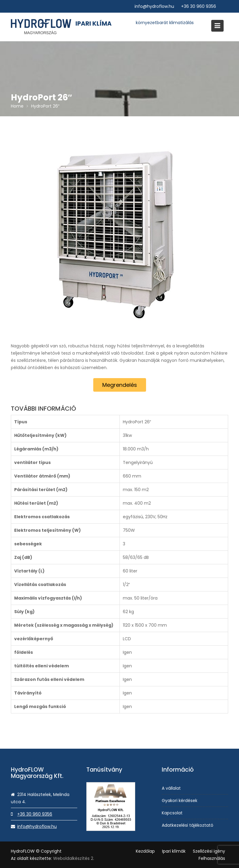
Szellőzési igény (209, 851)
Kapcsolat (173, 813)
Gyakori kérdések (180, 801)
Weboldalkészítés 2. (74, 858)
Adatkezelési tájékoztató (188, 825)
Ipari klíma (94, 24)
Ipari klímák (174, 851)
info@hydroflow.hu (154, 6)
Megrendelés (120, 385)
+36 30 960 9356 (199, 6)
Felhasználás (212, 858)
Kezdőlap (145, 851)
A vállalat (172, 788)
